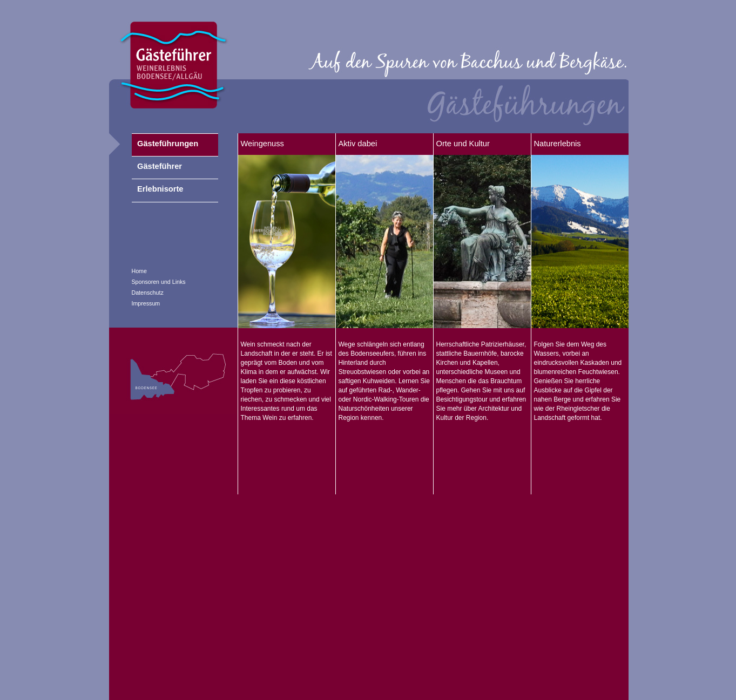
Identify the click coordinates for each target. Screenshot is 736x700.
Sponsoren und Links (159, 282)
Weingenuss (262, 144)
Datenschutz (148, 293)
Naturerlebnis (558, 144)
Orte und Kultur (463, 144)
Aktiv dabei (358, 144)
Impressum (146, 303)
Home (139, 271)
